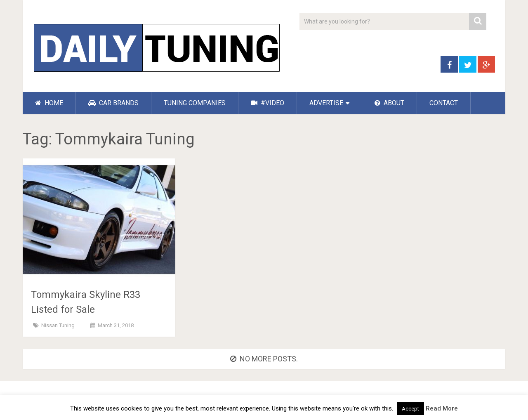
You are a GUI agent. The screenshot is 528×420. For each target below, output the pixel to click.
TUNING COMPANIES (195, 103)
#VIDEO (268, 103)
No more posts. (264, 359)
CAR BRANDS (113, 103)
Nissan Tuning (58, 325)
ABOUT (389, 103)
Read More (442, 408)
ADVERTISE (326, 103)
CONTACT (444, 103)
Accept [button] (410, 409)
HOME (49, 103)
